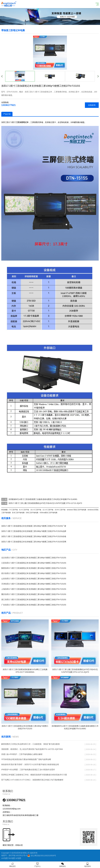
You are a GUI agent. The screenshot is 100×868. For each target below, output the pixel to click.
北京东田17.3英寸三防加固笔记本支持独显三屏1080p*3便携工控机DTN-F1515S (34, 558)
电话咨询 (87, 865)
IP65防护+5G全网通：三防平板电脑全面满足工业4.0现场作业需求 (28, 770)
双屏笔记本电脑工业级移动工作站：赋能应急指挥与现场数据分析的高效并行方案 (34, 775)
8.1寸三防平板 (24, 510)
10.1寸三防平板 (36, 510)
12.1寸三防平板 (48, 510)
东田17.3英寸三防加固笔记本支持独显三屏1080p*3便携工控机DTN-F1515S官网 (34, 542)
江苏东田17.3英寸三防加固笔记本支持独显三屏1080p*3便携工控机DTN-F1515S (34, 563)
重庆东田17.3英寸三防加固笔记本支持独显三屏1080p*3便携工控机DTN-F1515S (34, 594)
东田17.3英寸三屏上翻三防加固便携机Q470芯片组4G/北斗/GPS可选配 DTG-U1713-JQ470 (45, 503)
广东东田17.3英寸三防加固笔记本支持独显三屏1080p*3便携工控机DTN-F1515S (34, 605)
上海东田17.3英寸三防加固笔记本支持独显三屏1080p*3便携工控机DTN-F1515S (34, 589)
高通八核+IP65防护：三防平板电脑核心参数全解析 (22, 754)
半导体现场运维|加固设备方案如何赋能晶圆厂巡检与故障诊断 (26, 759)
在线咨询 (92, 105)
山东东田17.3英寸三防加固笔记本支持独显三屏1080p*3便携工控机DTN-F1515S (34, 579)
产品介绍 (7, 114)
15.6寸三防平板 (60, 510)
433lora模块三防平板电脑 (48, 513)
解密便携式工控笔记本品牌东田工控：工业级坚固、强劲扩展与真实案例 (30, 744)
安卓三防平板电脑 (18, 513)
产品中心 (37, 865)
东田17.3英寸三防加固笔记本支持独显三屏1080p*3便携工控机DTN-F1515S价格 (34, 536)
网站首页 (12, 865)
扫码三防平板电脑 (32, 513)
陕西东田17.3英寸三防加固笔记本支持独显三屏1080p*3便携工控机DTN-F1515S (34, 568)
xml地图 (5, 858)
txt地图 (18, 858)
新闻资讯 (63, 865)
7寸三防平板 (13, 510)
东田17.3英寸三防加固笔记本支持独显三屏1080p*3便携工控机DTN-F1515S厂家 (34, 526)
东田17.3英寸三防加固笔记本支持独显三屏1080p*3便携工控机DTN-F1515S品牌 (34, 531)
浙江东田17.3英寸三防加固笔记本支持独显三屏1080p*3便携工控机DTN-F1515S (34, 600)
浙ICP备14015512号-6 (18, 855)
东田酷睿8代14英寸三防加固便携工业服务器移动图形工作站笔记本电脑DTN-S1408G (43, 499)
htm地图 (12, 858)
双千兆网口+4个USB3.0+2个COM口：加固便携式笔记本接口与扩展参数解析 (32, 780)
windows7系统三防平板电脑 (76, 510)
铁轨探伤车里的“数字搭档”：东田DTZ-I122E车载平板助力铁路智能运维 (30, 764)
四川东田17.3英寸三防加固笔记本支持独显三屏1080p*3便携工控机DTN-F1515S (34, 573)
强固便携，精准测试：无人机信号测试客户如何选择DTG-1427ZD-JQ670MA (32, 749)
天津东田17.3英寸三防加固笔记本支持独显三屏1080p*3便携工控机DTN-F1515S (34, 584)
